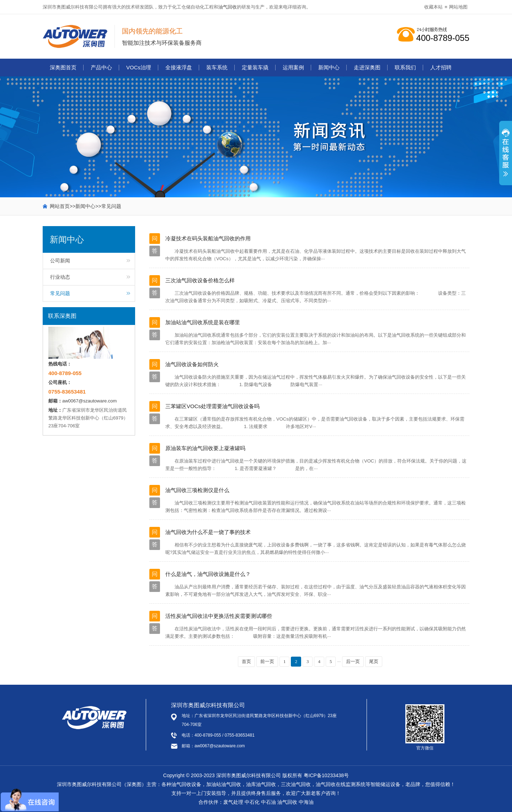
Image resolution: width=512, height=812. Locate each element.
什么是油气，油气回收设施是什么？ (208, 574)
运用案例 (293, 67)
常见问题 (111, 206)
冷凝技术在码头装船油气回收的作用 (208, 238)
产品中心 (101, 67)
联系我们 (405, 67)
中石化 (252, 802)
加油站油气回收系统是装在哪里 (203, 322)
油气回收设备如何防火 (192, 364)
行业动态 (60, 277)
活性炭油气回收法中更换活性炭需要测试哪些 (219, 616)
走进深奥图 (367, 67)
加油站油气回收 (224, 784)
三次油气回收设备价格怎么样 (200, 280)
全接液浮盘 (179, 67)
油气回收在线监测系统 (341, 784)
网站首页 (60, 206)
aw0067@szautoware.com (89, 401)
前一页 (267, 661)
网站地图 (458, 7)
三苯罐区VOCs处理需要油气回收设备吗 (212, 406)
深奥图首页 (63, 67)
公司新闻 (60, 261)
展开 (506, 157)
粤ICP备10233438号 (326, 775)
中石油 (268, 802)
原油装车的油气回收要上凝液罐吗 (205, 448)
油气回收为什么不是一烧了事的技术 (208, 532)
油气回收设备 (186, 784)
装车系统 (217, 67)
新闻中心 (329, 67)
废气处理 (233, 802)
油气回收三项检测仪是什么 (197, 490)
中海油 (306, 802)
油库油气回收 (261, 784)
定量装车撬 (255, 67)
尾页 (374, 661)
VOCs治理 (139, 67)
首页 (246, 661)
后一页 (353, 661)
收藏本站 (433, 7)
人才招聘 (441, 67)
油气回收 (228, 7)
